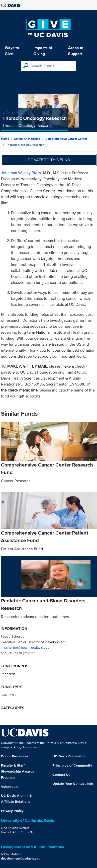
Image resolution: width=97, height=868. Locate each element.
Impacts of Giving (43, 51)
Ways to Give (12, 51)
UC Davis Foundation (69, 756)
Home (5, 139)
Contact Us (61, 775)
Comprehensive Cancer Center (66, 139)
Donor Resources (15, 756)
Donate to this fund (49, 160)
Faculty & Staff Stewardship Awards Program (18, 771)
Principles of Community (72, 765)
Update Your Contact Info (73, 784)
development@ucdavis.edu (21, 858)
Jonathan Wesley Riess (21, 173)
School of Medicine (27, 139)
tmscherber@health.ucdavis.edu (25, 647)
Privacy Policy (12, 811)
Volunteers (10, 787)
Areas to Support (76, 51)
